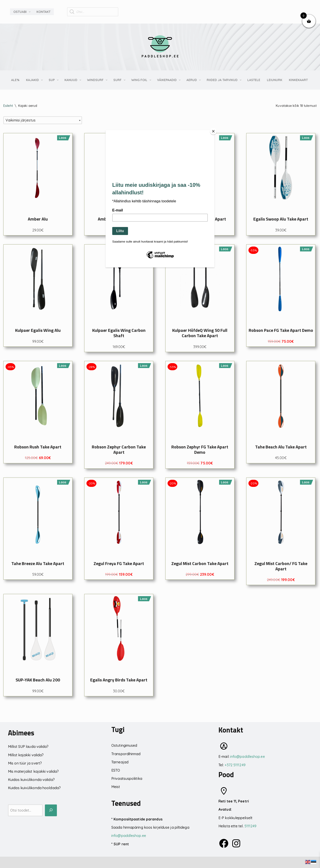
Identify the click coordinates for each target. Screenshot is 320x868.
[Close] (213, 131)
